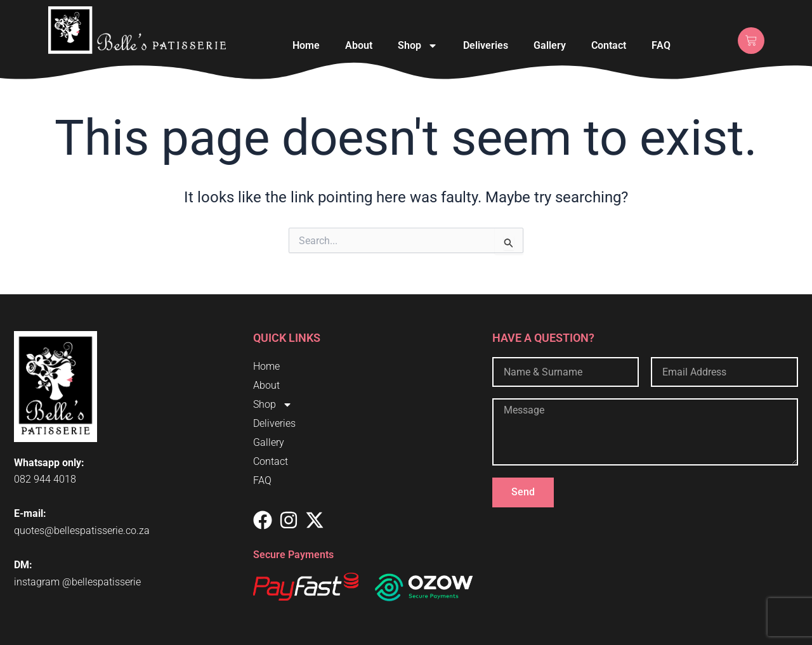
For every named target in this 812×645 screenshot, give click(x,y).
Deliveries (486, 45)
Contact (609, 45)
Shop (418, 46)
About (359, 45)
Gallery (550, 45)
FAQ (661, 45)
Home (306, 45)
